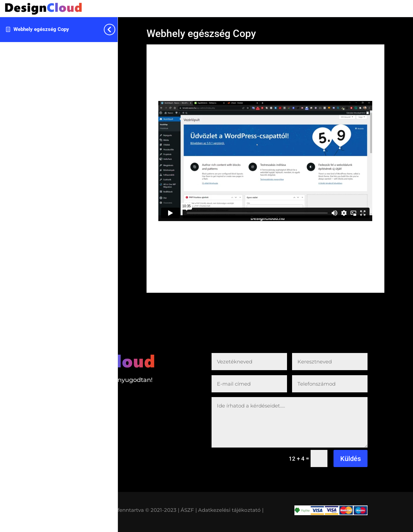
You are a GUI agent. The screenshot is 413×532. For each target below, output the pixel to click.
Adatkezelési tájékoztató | (231, 510)
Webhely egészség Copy (41, 29)
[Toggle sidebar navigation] (116, 29)
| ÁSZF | (187, 510)
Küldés (351, 459)
